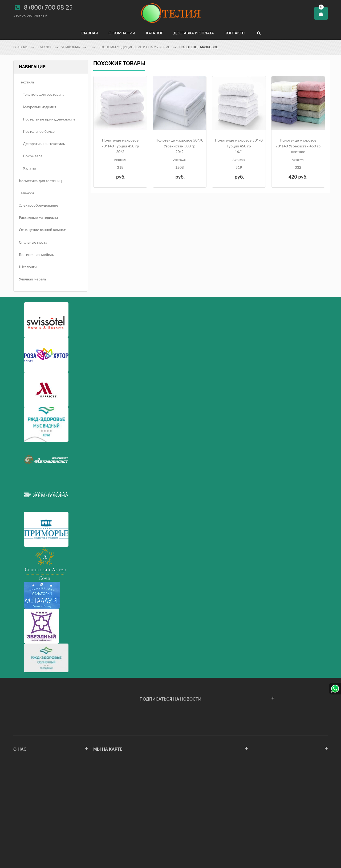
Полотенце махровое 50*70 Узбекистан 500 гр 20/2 (179, 146)
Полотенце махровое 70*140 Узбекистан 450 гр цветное (298, 146)
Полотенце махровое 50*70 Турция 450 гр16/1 (239, 146)
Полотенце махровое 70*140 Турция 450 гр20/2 (120, 146)
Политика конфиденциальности (41, 826)
